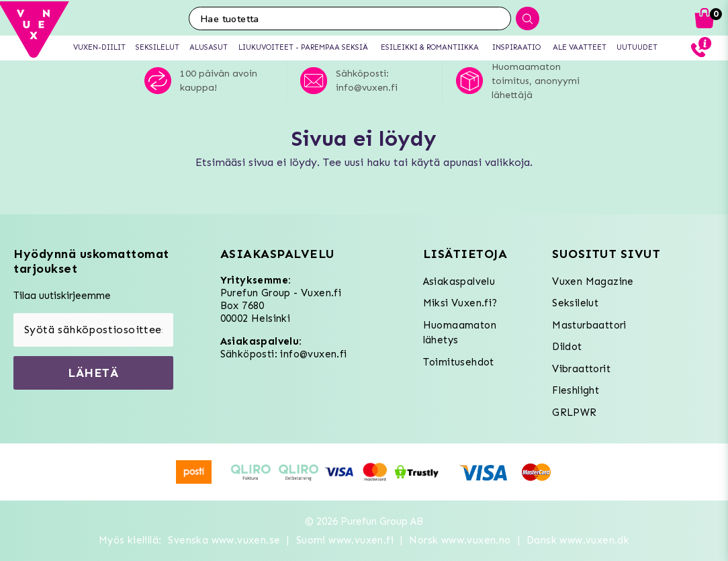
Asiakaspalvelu (459, 282)
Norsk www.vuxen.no (460, 540)
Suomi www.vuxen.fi (345, 540)
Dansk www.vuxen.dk (578, 540)
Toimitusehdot (459, 362)
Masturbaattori (589, 325)
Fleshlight (576, 390)
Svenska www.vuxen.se (224, 540)
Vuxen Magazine (593, 282)
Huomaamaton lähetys (460, 333)
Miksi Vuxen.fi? (460, 303)
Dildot (567, 347)
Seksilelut (575, 303)
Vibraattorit (581, 369)
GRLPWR (574, 413)
